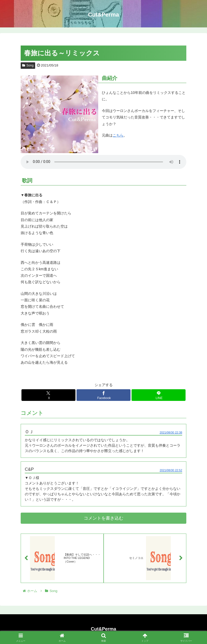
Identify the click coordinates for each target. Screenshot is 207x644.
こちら (118, 135)
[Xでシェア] (48, 395)
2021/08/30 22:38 (171, 432)
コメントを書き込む (104, 518)
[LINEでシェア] (158, 395)
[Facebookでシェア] (103, 395)
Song (28, 65)
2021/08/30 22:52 (171, 470)
